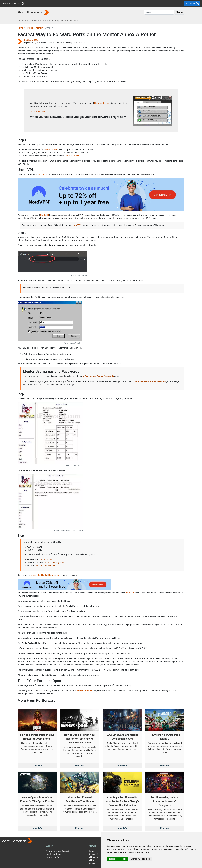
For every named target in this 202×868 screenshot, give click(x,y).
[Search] (159, 12)
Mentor (39, 28)
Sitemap (92, 846)
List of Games (46, 560)
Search (180, 12)
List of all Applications (45, 566)
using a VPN (43, 174)
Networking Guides (55, 857)
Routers (30, 28)
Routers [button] (22, 21)
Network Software (97, 854)
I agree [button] (112, 859)
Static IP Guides (72, 156)
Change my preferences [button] (140, 859)
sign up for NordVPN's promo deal (46, 575)
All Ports (92, 860)
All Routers (93, 857)
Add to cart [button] (192, 4)
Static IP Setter (52, 150)
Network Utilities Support (57, 851)
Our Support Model (54, 854)
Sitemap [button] (74, 21)
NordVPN (45, 215)
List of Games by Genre (54, 563)
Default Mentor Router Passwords (98, 376)
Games (92, 863)
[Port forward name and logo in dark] (33, 12)
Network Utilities (102, 103)
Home (20, 28)
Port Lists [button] (34, 21)
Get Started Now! (38, 111)
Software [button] (47, 21)
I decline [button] (123, 859)
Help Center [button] (61, 21)
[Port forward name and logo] (13, 3)
